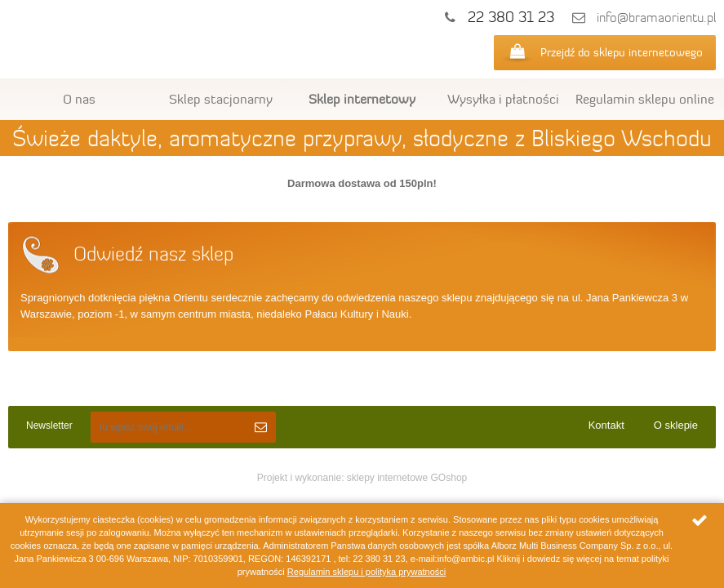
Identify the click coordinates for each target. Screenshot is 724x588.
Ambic (141, 42)
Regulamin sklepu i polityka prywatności (366, 572)
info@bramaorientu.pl (656, 18)
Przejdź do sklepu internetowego (622, 52)
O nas (79, 99)
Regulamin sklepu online (645, 99)
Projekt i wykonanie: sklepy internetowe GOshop (362, 478)
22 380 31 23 (511, 17)
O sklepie (676, 425)
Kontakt (606, 425)
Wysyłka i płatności (503, 99)
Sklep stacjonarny (221, 99)
